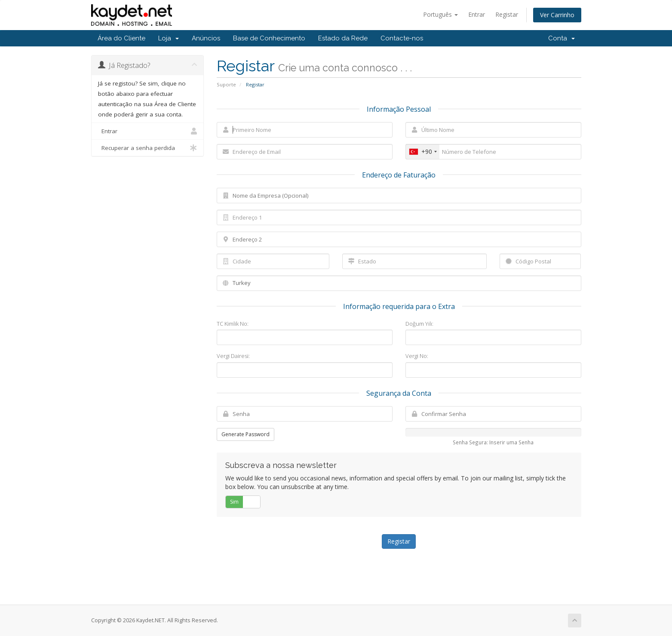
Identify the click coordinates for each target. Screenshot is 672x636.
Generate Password (245, 434)
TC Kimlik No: (233, 324)
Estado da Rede (343, 38)
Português (440, 14)
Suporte (226, 84)
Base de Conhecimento (269, 38)
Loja (169, 38)
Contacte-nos (402, 38)
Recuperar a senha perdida (148, 148)
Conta (562, 38)
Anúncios (206, 38)
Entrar (477, 14)
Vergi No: (417, 356)
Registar (507, 14)
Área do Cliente (121, 38)
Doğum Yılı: (419, 324)
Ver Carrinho (557, 15)
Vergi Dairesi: (233, 356)
